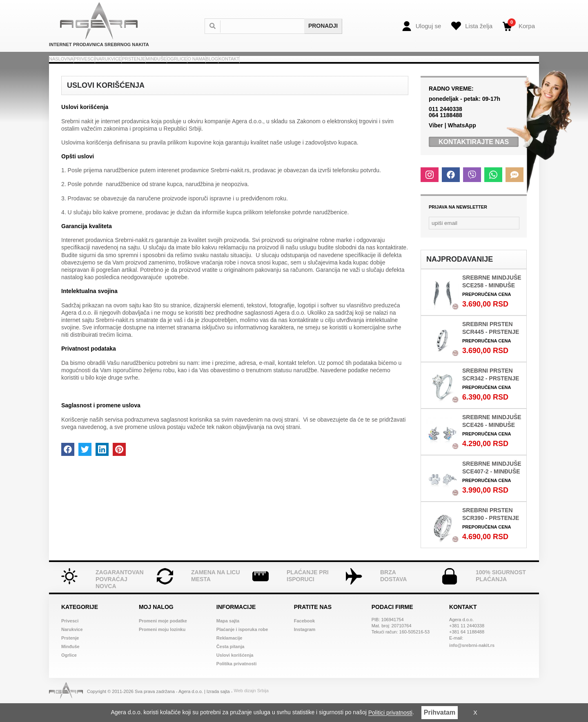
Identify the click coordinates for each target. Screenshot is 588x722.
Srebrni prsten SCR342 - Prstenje (491, 391)
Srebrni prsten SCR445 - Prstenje (491, 345)
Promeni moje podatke (163, 638)
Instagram (305, 646)
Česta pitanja (230, 663)
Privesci (119, 67)
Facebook (304, 638)
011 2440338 (445, 126)
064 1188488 (445, 132)
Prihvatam (440, 712)
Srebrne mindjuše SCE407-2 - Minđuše (492, 484)
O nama (344, 67)
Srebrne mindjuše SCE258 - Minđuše (492, 298)
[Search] (267, 26)
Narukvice (166, 67)
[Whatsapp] (493, 191)
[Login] (422, 26)
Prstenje (215, 67)
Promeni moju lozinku (162, 646)
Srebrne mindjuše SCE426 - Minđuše (492, 438)
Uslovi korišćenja (235, 672)
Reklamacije (229, 655)
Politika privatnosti (236, 680)
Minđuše (260, 67)
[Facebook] (451, 191)
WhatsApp (462, 142)
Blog (381, 67)
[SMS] (514, 191)
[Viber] (472, 191)
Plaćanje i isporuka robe (242, 646)
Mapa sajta (228, 638)
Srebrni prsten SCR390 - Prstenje (491, 531)
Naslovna (73, 67)
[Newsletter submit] (516, 240)
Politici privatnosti (390, 713)
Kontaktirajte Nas (474, 159)
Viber (436, 142)
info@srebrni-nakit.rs (472, 662)
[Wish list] (472, 26)
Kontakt (420, 67)
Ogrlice (303, 67)
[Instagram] (430, 191)
